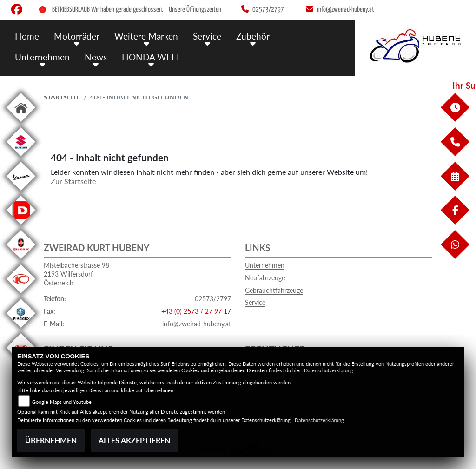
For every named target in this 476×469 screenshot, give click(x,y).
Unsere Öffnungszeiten (195, 10)
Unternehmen (265, 265)
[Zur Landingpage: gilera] (21, 261)
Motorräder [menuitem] (77, 36)
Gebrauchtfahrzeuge (274, 290)
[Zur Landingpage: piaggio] (21, 329)
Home (27, 36)
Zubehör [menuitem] (253, 36)
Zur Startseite (73, 181)
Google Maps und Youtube (62, 402)
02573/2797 (213, 299)
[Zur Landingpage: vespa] (21, 192)
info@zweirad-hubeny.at (197, 324)
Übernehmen (51, 440)
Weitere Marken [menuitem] (146, 36)
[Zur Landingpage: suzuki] (21, 158)
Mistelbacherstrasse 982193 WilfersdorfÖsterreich (76, 274)
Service (255, 302)
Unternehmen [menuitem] (42, 57)
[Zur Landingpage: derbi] (21, 226)
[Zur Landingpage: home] (21, 123)
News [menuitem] (96, 57)
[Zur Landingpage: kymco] (21, 295)
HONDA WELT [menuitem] (151, 57)
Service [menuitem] (207, 36)
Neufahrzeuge (265, 278)
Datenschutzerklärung (329, 370)
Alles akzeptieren (134, 440)
